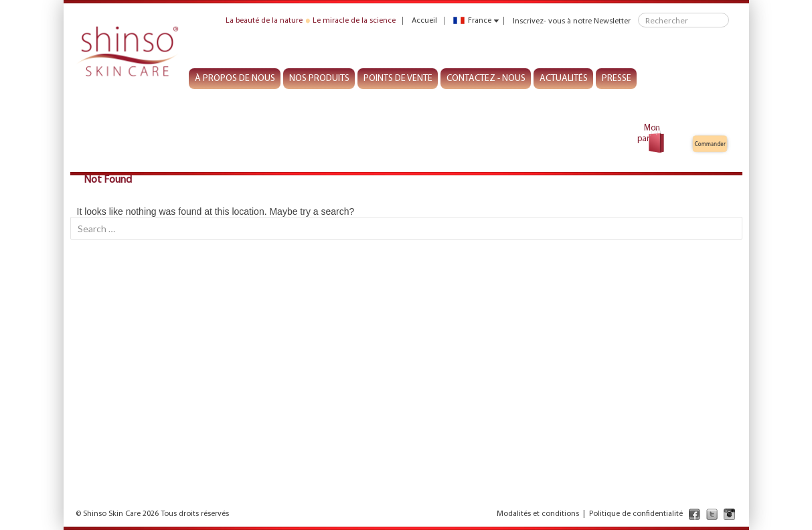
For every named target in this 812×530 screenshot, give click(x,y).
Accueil (424, 21)
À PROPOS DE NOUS (235, 79)
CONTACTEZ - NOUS (486, 79)
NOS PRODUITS (319, 79)
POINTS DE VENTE (398, 79)
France (472, 21)
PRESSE (617, 79)
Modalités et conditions (538, 514)
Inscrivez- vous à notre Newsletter (572, 21)
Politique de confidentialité (636, 514)
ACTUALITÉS (564, 79)
